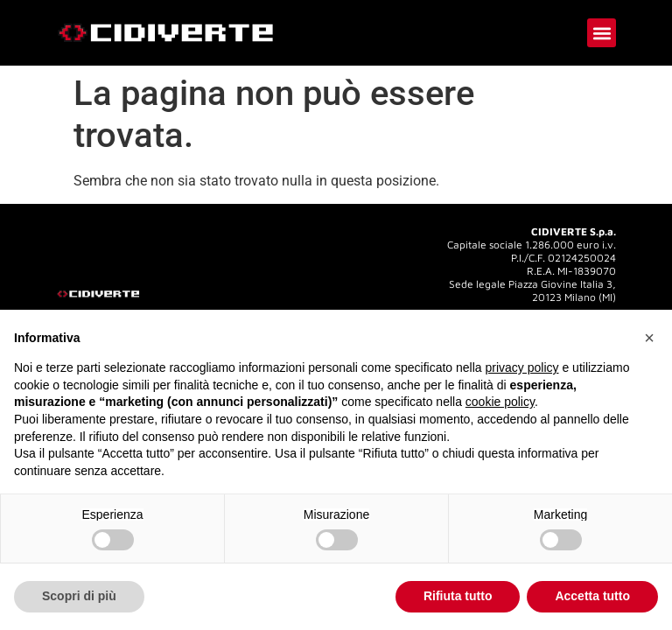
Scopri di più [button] (79, 596)
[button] (602, 33)
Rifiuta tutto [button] (458, 596)
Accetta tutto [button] (592, 596)
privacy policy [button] (522, 367)
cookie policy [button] (500, 402)
